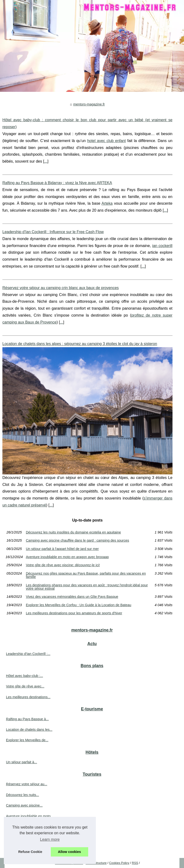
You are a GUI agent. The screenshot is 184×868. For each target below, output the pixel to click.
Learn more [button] (50, 839)
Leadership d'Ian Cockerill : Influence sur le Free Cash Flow (53, 232)
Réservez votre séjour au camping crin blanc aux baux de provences (61, 288)
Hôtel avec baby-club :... (24, 676)
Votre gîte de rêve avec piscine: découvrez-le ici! (63, 565)
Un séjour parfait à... (22, 762)
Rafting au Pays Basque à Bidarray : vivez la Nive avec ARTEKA (57, 183)
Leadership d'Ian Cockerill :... (28, 654)
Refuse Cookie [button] (30, 852)
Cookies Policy (119, 863)
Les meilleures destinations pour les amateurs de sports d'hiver (74, 613)
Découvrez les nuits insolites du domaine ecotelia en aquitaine (73, 532)
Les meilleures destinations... (28, 697)
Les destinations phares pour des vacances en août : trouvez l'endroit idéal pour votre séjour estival (87, 587)
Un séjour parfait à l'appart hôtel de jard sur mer (62, 549)
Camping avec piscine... (24, 805)
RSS (135, 863)
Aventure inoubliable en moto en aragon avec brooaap (67, 557)
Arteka (107, 203)
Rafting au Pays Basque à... (27, 719)
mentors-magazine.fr (89, 104)
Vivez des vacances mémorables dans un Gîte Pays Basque (72, 597)
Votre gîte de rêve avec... (25, 686)
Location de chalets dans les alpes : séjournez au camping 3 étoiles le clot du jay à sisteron (80, 344)
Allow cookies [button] (69, 852)
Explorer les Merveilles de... (27, 740)
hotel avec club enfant (106, 141)
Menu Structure (96, 863)
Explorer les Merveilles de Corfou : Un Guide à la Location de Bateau (79, 605)
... (46, 161)
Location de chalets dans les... (29, 730)
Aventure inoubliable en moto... (30, 816)
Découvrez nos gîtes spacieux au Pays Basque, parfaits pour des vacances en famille (86, 575)
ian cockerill (162, 246)
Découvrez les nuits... (23, 795)
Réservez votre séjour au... (27, 784)
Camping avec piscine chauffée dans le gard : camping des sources (78, 540)
